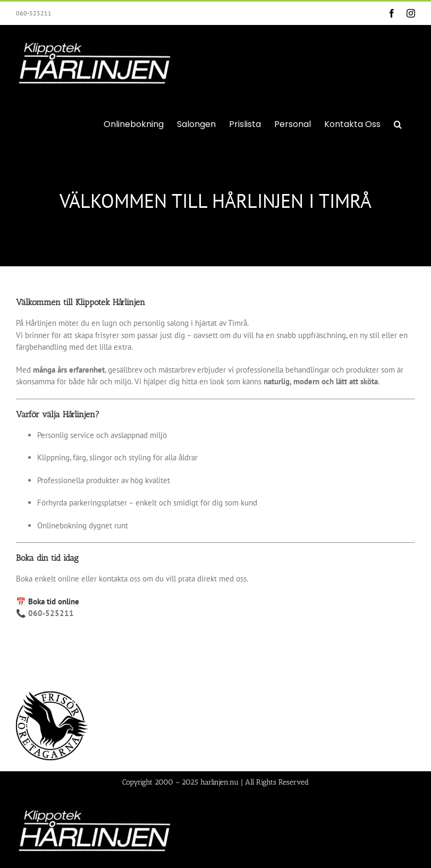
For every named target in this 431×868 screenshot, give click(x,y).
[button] (398, 123)
